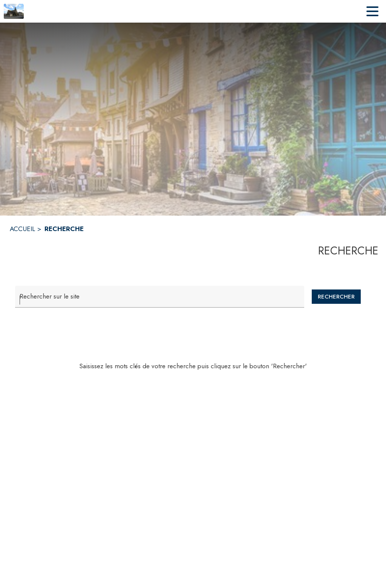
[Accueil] (14, 11)
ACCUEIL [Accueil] (22, 229)
